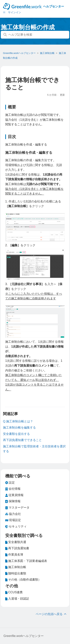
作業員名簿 (14, 555)
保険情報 (13, 501)
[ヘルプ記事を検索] (35, 35)
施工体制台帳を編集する (19, 427)
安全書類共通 (16, 542)
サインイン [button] (15, 12)
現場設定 (13, 520)
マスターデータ (17, 508)
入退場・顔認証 (17, 599)
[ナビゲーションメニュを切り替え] (4, 12)
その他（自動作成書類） (23, 580)
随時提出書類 (16, 573)
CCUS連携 (14, 592)
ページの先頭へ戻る (51, 614)
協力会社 (13, 514)
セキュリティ (16, 526)
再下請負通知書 (17, 548)
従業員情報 (14, 495)
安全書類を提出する (16, 434)
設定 (10, 483)
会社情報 (13, 489)
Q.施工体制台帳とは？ (18, 421)
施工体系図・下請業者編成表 (26, 561)
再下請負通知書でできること (22, 440)
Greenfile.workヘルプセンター (19, 53)
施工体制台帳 (47, 53)
